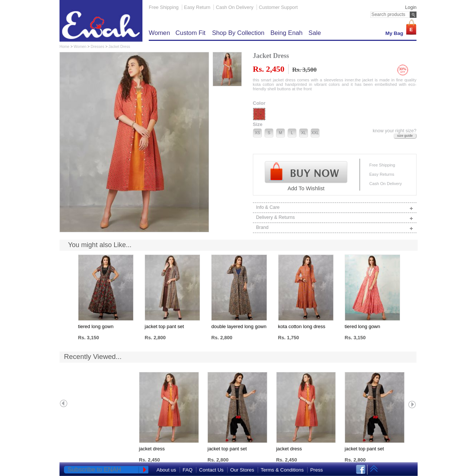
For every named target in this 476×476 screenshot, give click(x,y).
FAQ (188, 470)
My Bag (394, 33)
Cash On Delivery (234, 7)
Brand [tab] (335, 228)
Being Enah (286, 33)
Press (316, 470)
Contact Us (211, 470)
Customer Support (278, 7)
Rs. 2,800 (155, 338)
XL (304, 133)
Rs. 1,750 (289, 338)
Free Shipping (164, 7)
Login (411, 7)
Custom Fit (191, 33)
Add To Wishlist (306, 188)
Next (412, 404)
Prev (64, 404)
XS (257, 133)
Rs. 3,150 (89, 338)
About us (166, 470)
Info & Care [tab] (335, 208)
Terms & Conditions (282, 470)
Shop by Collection (238, 33)
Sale (315, 33)
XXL (315, 133)
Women (160, 33)
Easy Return (197, 7)
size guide (405, 136)
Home (65, 47)
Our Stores (242, 470)
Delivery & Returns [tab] (335, 218)
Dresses (98, 47)
